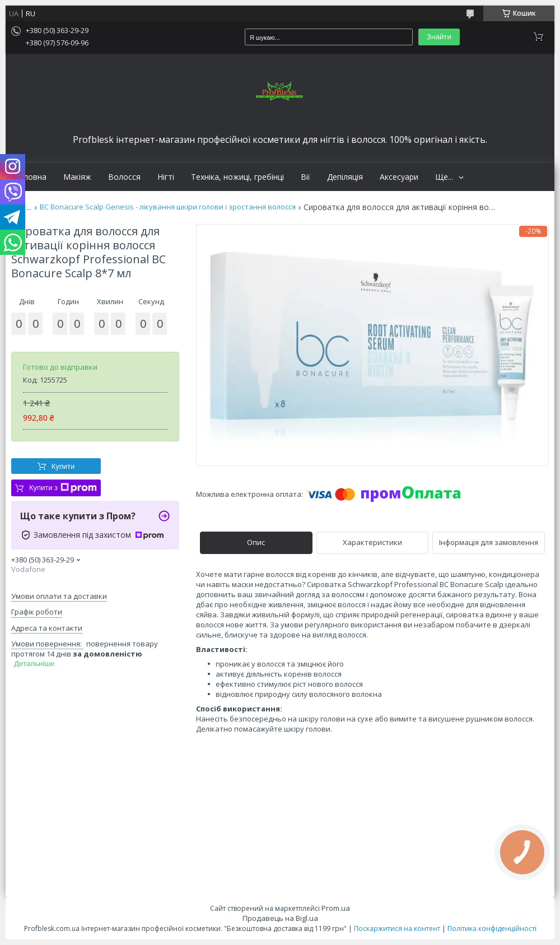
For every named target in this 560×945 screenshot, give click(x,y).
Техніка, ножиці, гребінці (237, 177)
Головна (30, 177)
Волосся (124, 177)
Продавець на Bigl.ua (280, 918)
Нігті (166, 177)
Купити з (63, 488)
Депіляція (345, 177)
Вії (305, 177)
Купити (63, 466)
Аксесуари (399, 177)
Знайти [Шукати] (439, 37)
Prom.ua (336, 908)
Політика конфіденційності (492, 928)
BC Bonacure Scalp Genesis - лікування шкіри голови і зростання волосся (168, 207)
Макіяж (77, 177)
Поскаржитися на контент (397, 928)
